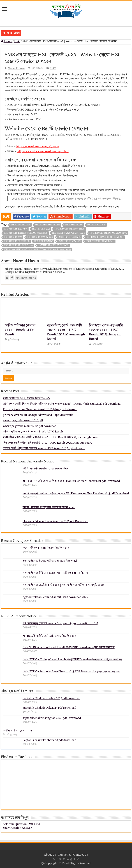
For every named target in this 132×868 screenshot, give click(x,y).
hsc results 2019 (74, 225)
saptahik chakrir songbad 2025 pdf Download (52, 718)
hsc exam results (20, 225)
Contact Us (81, 855)
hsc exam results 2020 (48, 225)
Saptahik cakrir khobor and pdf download (49, 740)
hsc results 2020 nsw (16, 229)
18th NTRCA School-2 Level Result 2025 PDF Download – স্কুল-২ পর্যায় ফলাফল (71, 672)
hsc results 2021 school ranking (108, 233)
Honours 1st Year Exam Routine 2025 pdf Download (55, 521)
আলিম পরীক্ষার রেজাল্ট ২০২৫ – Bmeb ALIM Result (20, 330)
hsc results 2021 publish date (69, 233)
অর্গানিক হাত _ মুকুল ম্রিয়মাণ (18, 731)
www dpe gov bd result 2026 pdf (23, 421)
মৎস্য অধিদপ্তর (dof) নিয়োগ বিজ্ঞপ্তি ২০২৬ (26, 398)
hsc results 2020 (96, 225)
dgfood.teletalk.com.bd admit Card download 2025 (55, 597)
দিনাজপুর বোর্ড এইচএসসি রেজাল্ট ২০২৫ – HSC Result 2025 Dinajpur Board (48, 443)
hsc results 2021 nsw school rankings (26, 233)
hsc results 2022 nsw (69, 237)
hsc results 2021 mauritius (70, 229)
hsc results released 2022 (18, 246)
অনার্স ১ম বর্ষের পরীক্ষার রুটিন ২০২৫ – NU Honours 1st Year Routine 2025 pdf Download (76, 494)
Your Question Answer (17, 828)
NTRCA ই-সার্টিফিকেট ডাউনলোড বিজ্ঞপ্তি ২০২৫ (49, 636)
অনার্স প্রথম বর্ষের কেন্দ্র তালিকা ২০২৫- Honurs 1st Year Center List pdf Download (71, 481)
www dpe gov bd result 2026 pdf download (30, 426)
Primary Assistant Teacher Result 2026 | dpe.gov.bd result (40, 410)
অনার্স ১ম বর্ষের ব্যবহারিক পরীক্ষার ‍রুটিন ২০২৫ (49, 507)
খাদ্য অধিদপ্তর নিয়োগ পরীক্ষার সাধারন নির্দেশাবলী (50, 561)
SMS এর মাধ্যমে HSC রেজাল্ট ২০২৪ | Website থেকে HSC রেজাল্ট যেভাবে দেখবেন (37, 250)
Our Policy (65, 855)
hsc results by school (17, 241)
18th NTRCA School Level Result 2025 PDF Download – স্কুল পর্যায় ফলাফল (69, 647)
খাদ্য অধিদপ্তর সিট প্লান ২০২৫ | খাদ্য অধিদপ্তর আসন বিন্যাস (55, 573)
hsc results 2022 (13, 237)
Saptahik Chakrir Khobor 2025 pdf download (51, 698)
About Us (50, 855)
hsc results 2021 (41, 229)
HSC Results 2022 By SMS (40, 237)
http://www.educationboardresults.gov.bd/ (43, 152)
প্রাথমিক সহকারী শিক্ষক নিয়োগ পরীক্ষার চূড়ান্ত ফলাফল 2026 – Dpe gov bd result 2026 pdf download (62, 404)
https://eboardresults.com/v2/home (38, 147)
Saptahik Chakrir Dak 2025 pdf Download (49, 708)
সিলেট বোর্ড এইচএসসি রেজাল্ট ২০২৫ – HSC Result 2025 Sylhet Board (44, 448)
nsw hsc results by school (53, 246)
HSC (17, 41)
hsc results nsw (44, 241)
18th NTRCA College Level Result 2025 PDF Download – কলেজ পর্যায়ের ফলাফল (72, 660)
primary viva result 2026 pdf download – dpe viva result (38, 415)
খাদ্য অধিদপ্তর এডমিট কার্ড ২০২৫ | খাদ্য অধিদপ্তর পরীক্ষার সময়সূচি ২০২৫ (63, 585)
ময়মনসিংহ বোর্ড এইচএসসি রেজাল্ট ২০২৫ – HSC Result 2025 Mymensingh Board (51, 437)
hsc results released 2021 (100, 241)
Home (6, 41)
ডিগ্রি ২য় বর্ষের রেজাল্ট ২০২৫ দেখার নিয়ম (45, 469)
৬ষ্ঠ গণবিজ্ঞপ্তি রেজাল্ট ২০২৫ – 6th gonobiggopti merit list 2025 (61, 624)
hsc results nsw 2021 (69, 241)
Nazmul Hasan (16, 68)
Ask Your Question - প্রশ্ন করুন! (22, 824)
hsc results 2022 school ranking (105, 237)
